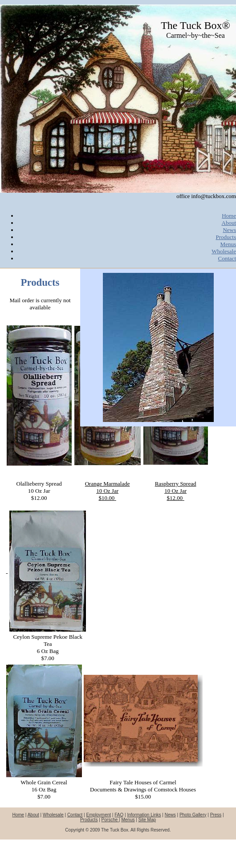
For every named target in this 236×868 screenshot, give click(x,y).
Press (216, 815)
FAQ (119, 815)
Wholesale (224, 251)
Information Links (144, 815)
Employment (99, 815)
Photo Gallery (193, 815)
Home (229, 216)
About (229, 223)
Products (226, 237)
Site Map (147, 820)
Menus (228, 244)
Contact (227, 258)
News (229, 230)
